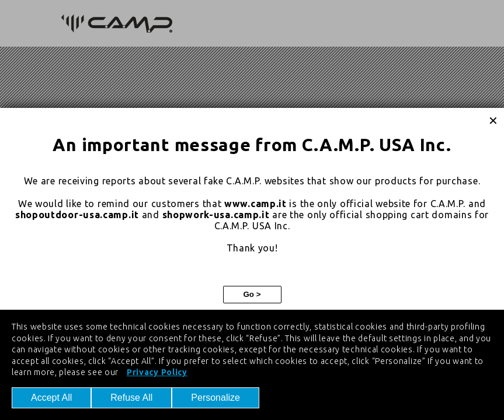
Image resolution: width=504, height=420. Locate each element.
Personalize (215, 398)
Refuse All (131, 398)
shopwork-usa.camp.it (216, 215)
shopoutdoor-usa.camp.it (77, 215)
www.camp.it (256, 204)
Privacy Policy (157, 372)
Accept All (51, 398)
